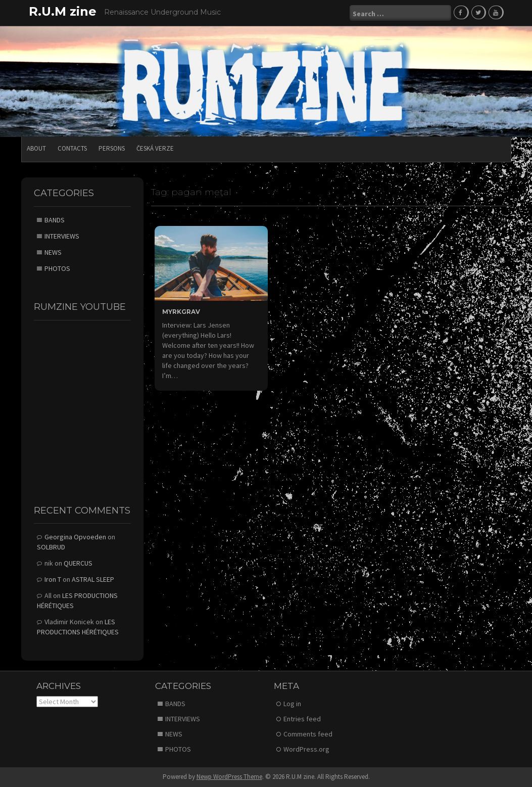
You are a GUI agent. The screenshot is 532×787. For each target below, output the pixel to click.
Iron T (53, 579)
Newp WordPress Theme (229, 777)
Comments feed (308, 734)
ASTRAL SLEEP (93, 579)
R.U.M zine (63, 11)
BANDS (55, 220)
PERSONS (112, 148)
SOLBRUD (51, 547)
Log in (292, 704)
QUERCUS (78, 563)
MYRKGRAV (181, 312)
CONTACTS (72, 148)
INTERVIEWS (62, 236)
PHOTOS (57, 268)
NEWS (53, 252)
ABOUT (36, 148)
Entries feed (302, 719)
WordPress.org (306, 749)
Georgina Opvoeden (75, 537)
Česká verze (155, 148)
